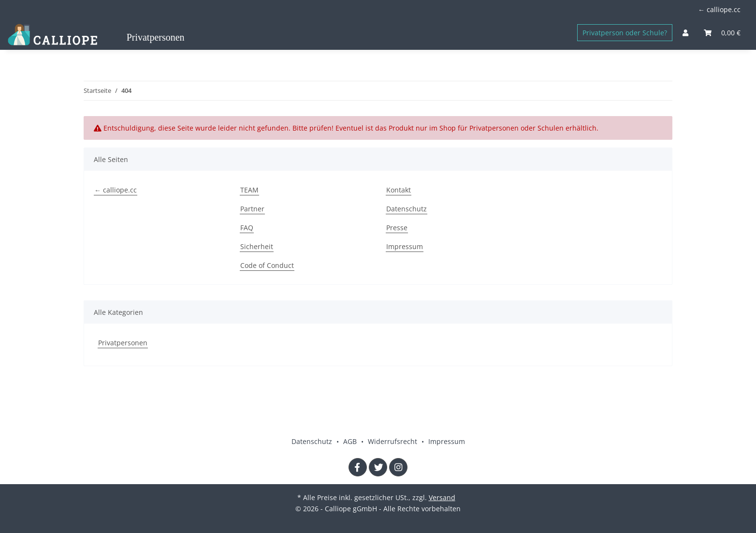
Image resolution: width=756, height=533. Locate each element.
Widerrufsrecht (393, 441)
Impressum (405, 246)
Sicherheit (257, 246)
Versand (442, 497)
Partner (252, 209)
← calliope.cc (719, 9)
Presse (397, 228)
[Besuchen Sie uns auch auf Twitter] (378, 467)
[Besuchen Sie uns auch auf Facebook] (358, 467)
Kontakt (399, 190)
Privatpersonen (123, 343)
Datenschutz (407, 209)
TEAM (249, 190)
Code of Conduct (267, 265)
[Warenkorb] (722, 33)
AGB (351, 441)
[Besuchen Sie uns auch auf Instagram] (398, 467)
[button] (685, 33)
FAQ (247, 228)
